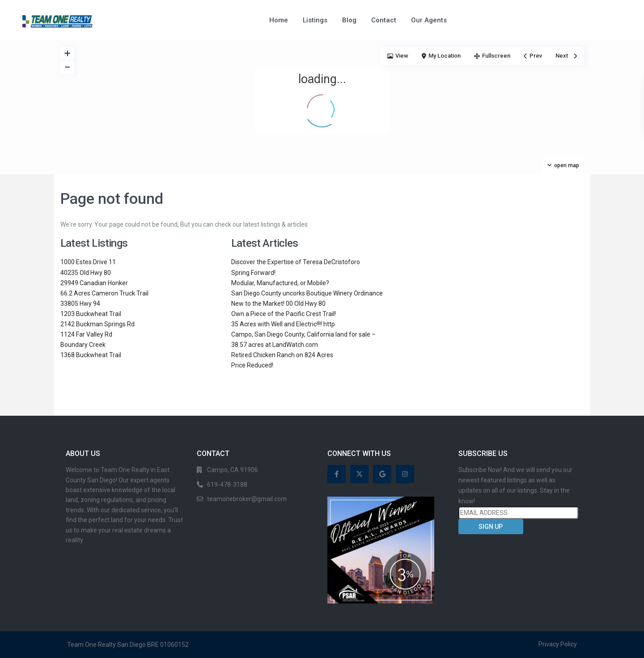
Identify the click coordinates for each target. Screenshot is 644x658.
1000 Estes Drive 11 (88, 262)
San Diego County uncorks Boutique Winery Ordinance (307, 293)
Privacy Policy (558, 644)
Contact (384, 20)
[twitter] (359, 474)
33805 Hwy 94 (80, 304)
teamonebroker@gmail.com (247, 499)
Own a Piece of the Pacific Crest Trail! (284, 314)
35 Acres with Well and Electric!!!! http (283, 324)
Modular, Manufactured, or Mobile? (280, 283)
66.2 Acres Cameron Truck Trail (104, 293)
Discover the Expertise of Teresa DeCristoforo (296, 262)
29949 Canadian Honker (94, 283)
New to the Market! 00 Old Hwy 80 (278, 304)
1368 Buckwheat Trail (91, 355)
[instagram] (405, 474)
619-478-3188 (227, 485)
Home (279, 20)
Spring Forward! (253, 273)
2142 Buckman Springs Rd (97, 324)
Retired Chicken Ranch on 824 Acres (282, 355)
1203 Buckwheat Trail (91, 314)
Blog (349, 20)
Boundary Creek (83, 345)
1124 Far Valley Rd (86, 334)
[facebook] (337, 474)
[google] (382, 474)
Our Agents (429, 20)
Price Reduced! (252, 365)
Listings (315, 20)
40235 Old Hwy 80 (86, 273)
